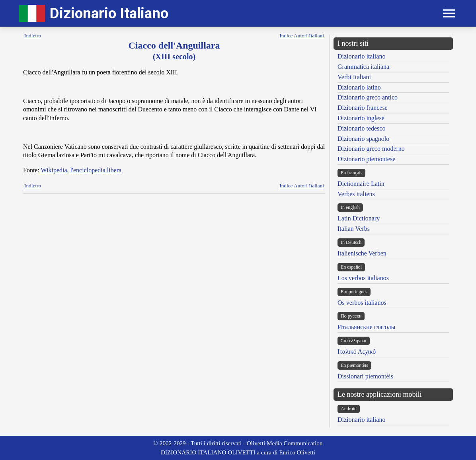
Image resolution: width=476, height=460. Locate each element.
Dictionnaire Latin (361, 184)
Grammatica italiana (363, 67)
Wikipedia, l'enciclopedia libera (81, 170)
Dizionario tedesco (361, 128)
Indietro (33, 36)
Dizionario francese (363, 108)
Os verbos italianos (362, 303)
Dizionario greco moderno (371, 149)
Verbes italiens (356, 194)
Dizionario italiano (361, 56)
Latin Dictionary (359, 218)
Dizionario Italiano (109, 13)
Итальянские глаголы (366, 327)
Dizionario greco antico (368, 97)
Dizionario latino (359, 87)
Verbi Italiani (354, 77)
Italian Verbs (354, 229)
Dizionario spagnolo (363, 139)
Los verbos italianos (363, 278)
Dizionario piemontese (366, 159)
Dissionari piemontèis (365, 376)
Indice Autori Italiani (302, 36)
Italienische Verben (362, 253)
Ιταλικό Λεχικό (357, 352)
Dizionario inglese (361, 118)
